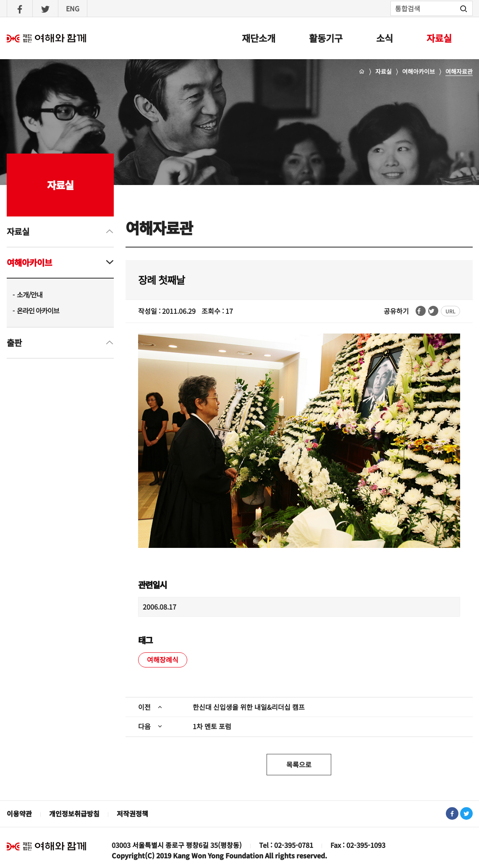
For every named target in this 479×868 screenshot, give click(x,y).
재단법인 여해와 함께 (47, 846)
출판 (14, 343)
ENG (73, 8)
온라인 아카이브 (38, 310)
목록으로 (299, 764)
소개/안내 (30, 295)
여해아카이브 (419, 71)
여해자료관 (459, 71)
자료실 (439, 38)
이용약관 (19, 813)
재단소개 (259, 38)
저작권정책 (132, 813)
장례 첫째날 (161, 280)
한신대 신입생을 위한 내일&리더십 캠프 (249, 707)
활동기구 (326, 38)
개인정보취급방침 (74, 813)
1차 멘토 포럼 (212, 726)
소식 (385, 38)
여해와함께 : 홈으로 (47, 38)
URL (450, 311)
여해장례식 (163, 659)
